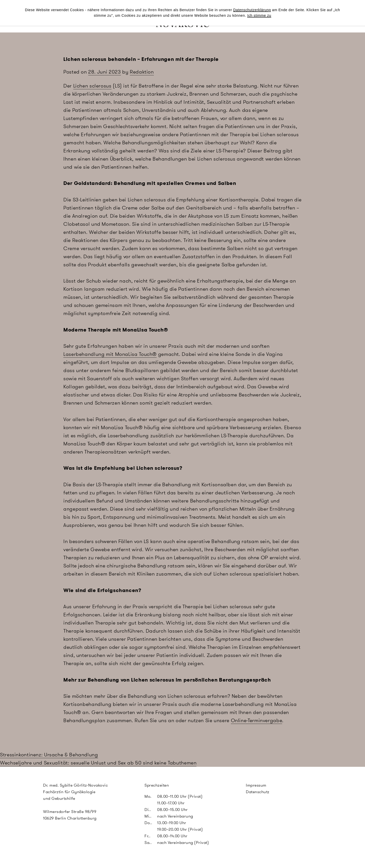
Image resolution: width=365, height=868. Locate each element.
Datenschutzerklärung (252, 10)
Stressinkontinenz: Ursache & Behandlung (49, 755)
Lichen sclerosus (92, 86)
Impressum (256, 785)
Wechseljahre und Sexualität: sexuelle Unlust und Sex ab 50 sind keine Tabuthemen (98, 763)
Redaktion (142, 72)
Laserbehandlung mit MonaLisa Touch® (110, 354)
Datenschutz (258, 792)
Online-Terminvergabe (257, 720)
